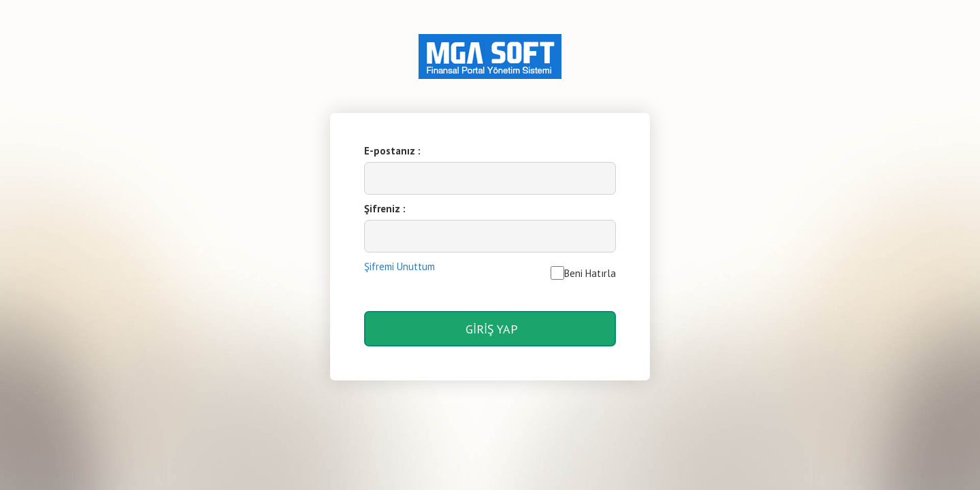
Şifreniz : (385, 209)
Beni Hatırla (583, 273)
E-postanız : (392, 151)
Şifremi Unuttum (399, 266)
